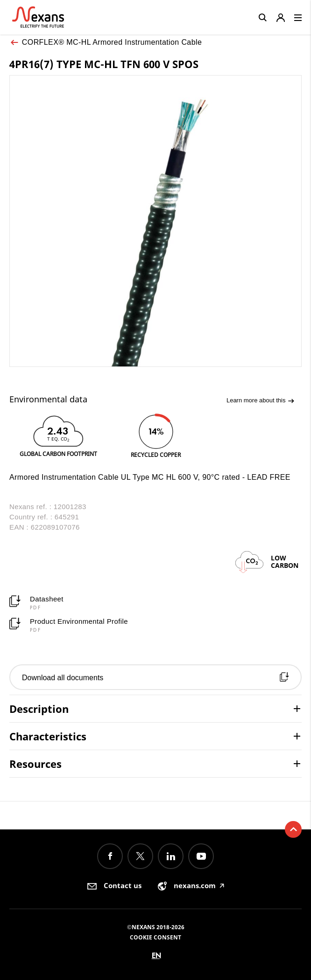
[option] (58, 435)
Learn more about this (261, 401)
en (156, 956)
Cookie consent (155, 937)
